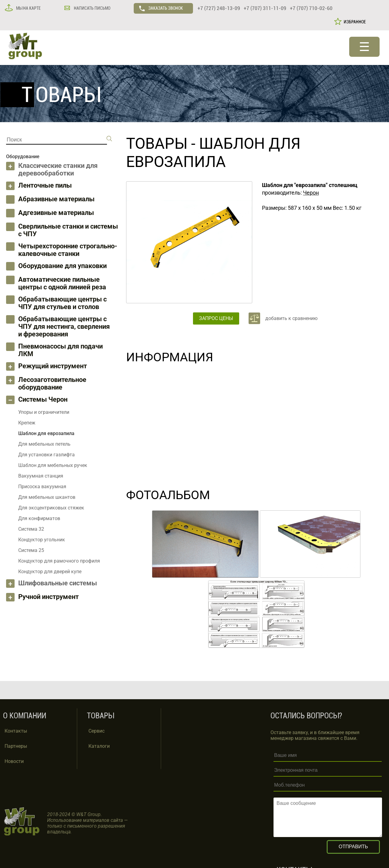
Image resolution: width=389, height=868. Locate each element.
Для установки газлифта (46, 455)
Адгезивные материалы (56, 213)
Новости (14, 761)
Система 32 (31, 529)
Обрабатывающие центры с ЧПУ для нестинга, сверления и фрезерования (64, 327)
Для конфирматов (39, 518)
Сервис (96, 731)
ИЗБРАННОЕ (354, 22)
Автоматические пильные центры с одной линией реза (62, 283)
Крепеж (27, 423)
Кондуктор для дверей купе (50, 572)
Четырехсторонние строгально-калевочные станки (68, 250)
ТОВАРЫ (157, 144)
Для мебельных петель (44, 444)
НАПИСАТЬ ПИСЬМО (92, 8)
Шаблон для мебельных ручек (53, 465)
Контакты (16, 731)
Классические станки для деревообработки (58, 169)
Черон (311, 193)
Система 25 (31, 550)
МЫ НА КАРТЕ (28, 8)
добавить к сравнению (291, 318)
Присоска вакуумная (42, 487)
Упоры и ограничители (44, 412)
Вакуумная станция (41, 476)
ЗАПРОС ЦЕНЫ (216, 318)
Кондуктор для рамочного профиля (59, 561)
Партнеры (16, 746)
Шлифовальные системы (58, 583)
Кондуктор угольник (42, 540)
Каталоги (99, 746)
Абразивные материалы (56, 199)
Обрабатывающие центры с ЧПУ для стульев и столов (62, 303)
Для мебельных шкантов (47, 497)
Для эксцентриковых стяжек (51, 508)
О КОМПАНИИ (25, 716)
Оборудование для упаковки (62, 266)
